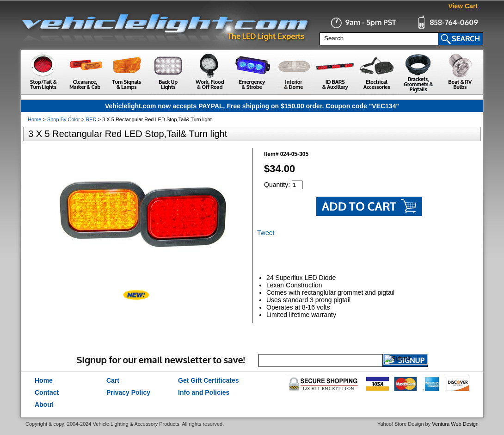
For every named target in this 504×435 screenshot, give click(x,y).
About (44, 404)
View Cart (463, 6)
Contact (47, 392)
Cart (113, 380)
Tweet (266, 233)
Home (34, 119)
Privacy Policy (128, 392)
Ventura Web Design (455, 424)
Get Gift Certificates (208, 380)
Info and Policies (204, 392)
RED (91, 119)
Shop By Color (64, 119)
